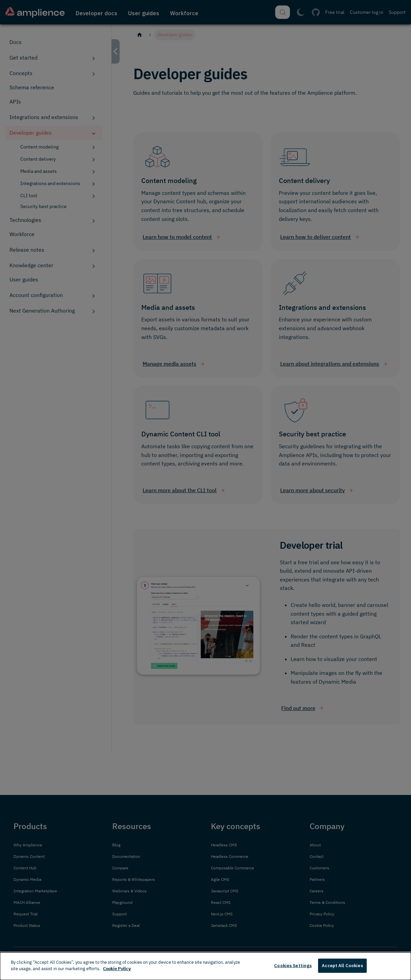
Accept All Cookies (342, 966)
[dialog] (205, 966)
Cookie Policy (117, 969)
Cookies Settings (293, 966)
